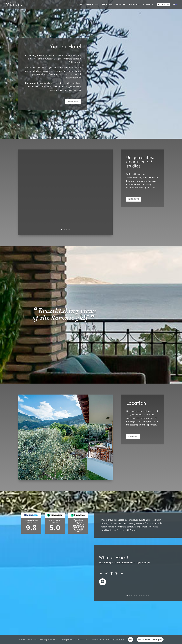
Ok (131, 639)
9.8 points (123, 523)
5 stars (133, 530)
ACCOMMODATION (89, 5)
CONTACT (148, 5)
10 (149, 595)
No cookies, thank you (150, 639)
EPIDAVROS (134, 5)
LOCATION (107, 5)
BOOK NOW (163, 4)
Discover (134, 199)
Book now (73, 102)
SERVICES (121, 5)
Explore (133, 436)
